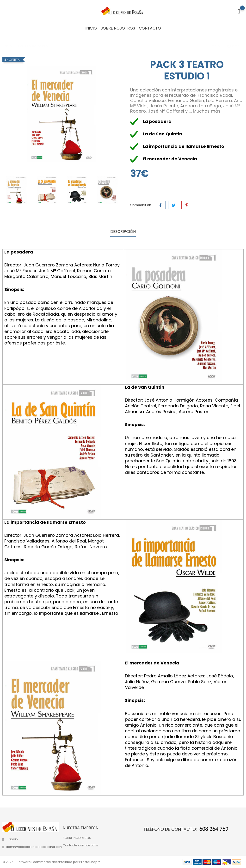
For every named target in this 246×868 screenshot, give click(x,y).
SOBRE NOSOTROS (118, 28)
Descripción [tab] (123, 232)
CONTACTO (150, 28)
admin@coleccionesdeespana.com (34, 847)
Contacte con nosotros (81, 845)
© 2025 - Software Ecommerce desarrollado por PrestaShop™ (51, 862)
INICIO (91, 28)
